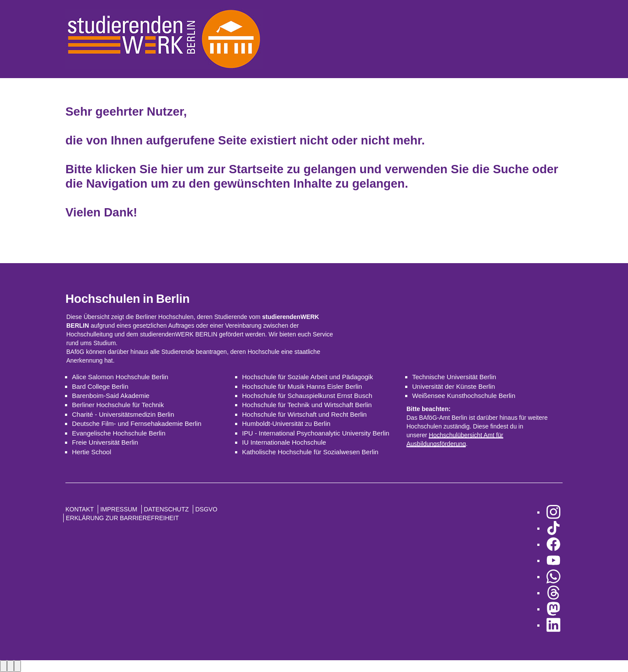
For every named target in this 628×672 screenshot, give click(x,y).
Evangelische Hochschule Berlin (119, 433)
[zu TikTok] (553, 528)
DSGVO (206, 509)
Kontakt (80, 509)
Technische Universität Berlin (454, 377)
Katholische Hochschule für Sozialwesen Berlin (310, 452)
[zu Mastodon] (553, 609)
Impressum (119, 509)
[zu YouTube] (553, 561)
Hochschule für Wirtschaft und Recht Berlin (304, 414)
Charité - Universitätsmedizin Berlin (123, 414)
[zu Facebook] (553, 544)
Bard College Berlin (100, 386)
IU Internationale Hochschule (284, 442)
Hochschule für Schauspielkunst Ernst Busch (307, 396)
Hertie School (92, 452)
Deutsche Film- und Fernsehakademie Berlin (137, 423)
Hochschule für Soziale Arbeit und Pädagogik (307, 377)
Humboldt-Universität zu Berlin (286, 423)
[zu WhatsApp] (553, 577)
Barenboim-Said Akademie (111, 396)
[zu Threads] (553, 593)
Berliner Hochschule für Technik (118, 405)
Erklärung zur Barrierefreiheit (122, 518)
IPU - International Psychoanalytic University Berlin (316, 433)
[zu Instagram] (553, 512)
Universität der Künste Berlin (454, 386)
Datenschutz (166, 509)
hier (172, 169)
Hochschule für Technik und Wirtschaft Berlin (307, 405)
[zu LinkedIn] (553, 625)
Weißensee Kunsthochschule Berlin (464, 396)
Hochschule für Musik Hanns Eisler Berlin (302, 386)
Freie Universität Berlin (105, 442)
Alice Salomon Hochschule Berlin (120, 377)
